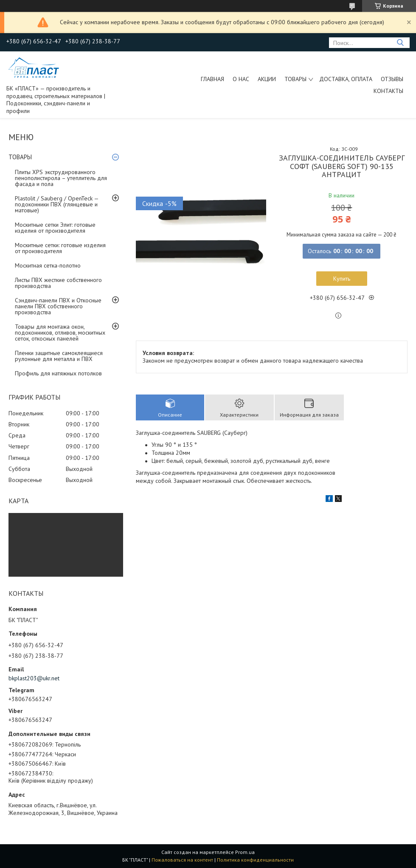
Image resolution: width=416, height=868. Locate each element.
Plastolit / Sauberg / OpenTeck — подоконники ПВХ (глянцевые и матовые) (57, 204)
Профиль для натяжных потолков (58, 373)
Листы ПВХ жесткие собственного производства (58, 283)
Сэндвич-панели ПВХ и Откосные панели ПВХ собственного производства (58, 306)
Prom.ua (245, 852)
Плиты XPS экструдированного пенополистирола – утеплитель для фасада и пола (61, 178)
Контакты (388, 91)
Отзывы (392, 79)
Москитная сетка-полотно (48, 265)
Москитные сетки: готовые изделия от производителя (60, 248)
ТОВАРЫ (295, 79)
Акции (267, 79)
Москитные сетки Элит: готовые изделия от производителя (55, 228)
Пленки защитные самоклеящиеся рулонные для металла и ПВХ (59, 356)
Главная (212, 79)
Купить (342, 279)
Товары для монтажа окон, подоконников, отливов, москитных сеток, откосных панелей (60, 333)
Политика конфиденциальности (255, 860)
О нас (241, 79)
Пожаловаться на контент (182, 860)
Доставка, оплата (346, 79)
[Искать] (400, 43)
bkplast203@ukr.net (34, 678)
